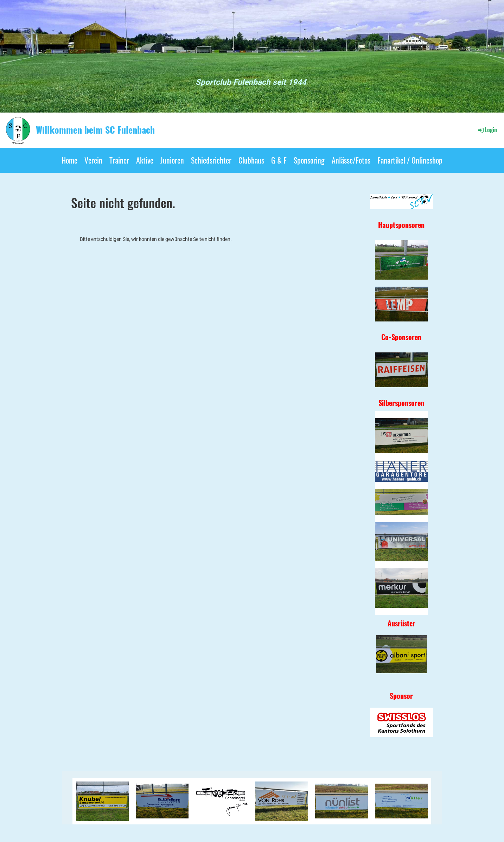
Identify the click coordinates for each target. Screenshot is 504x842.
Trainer (119, 160)
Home (69, 160)
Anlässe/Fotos (351, 160)
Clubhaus (251, 160)
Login (487, 130)
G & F (279, 160)
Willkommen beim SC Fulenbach (95, 130)
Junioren (172, 160)
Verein (93, 160)
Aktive (145, 160)
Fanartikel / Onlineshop (410, 160)
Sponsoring (309, 160)
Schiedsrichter (211, 160)
